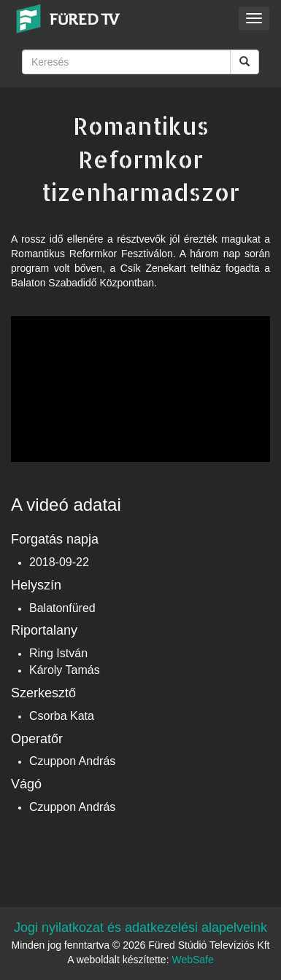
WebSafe (192, 960)
